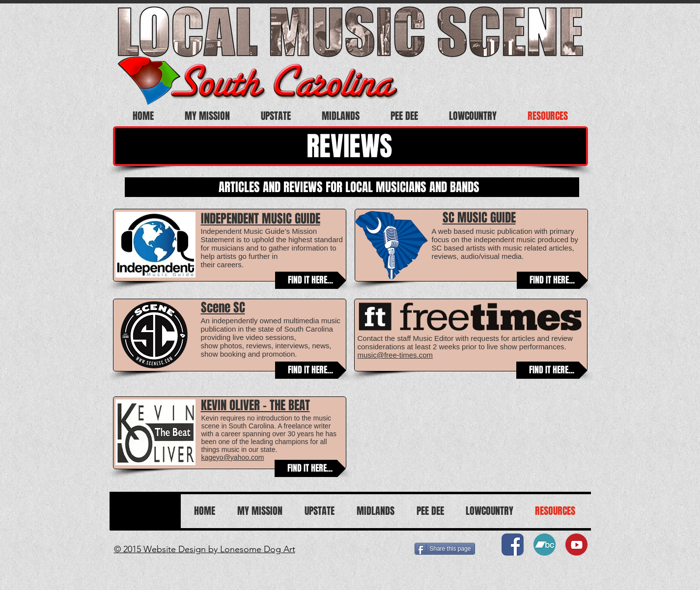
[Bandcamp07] (545, 545)
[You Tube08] (576, 545)
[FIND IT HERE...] (311, 280)
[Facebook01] (513, 545)
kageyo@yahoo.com (233, 457)
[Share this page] (445, 549)
